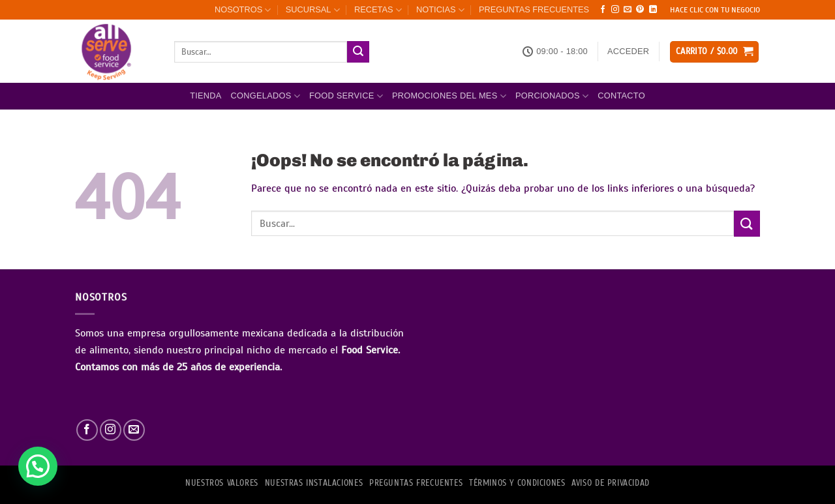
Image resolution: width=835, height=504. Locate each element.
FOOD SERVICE (346, 96)
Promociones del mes (449, 96)
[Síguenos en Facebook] (603, 10)
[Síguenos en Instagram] (615, 10)
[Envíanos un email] (628, 10)
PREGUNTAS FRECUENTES (534, 9)
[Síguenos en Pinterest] (640, 10)
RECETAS (378, 10)
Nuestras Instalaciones (314, 483)
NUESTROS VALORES (222, 483)
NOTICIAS (440, 10)
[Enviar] (358, 52)
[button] (628, 52)
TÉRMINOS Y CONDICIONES (517, 483)
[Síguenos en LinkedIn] (653, 10)
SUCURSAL (313, 10)
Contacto (621, 96)
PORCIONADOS (552, 96)
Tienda (205, 96)
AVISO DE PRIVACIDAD (611, 483)
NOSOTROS (243, 10)
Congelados (266, 96)
